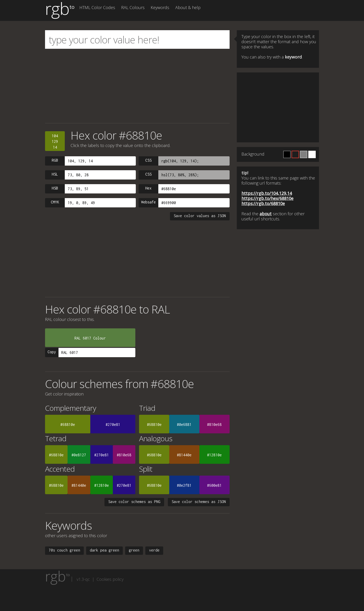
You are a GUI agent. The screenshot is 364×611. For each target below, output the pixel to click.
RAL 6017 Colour (90, 338)
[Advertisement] (137, 86)
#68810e (68, 425)
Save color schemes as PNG (134, 502)
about (266, 214)
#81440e (184, 455)
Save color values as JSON (200, 216)
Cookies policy (110, 579)
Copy (52, 352)
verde (154, 550)
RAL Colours (133, 7)
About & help (188, 7)
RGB (55, 160)
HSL (55, 174)
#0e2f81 (184, 485)
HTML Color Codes (97, 7)
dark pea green (104, 550)
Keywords (160, 7)
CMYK (55, 202)
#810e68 (214, 425)
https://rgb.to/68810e (263, 203)
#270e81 (113, 425)
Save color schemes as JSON (199, 502)
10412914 (55, 142)
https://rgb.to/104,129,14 (267, 193)
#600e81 (214, 485)
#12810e (214, 455)
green (134, 550)
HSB (55, 188)
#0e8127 (79, 455)
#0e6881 (184, 425)
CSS (148, 160)
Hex (148, 188)
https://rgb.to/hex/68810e (267, 198)
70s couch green (64, 550)
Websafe (148, 202)
